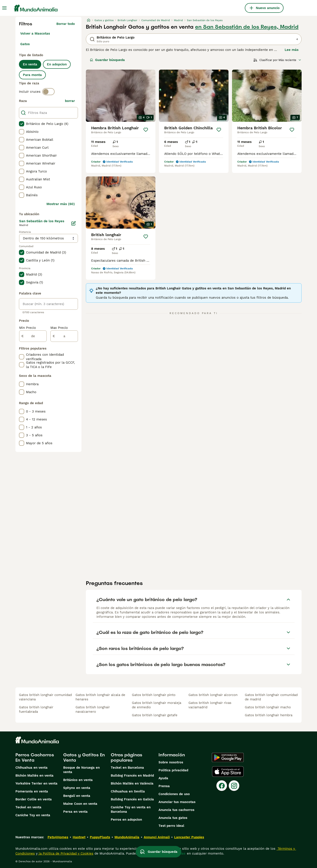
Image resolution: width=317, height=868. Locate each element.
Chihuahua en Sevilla (128, 791)
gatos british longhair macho (268, 707)
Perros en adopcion (126, 820)
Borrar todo (66, 24)
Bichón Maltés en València (132, 783)
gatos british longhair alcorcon (213, 695)
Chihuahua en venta (31, 768)
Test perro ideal (171, 826)
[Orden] (277, 60)
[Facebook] (222, 786)
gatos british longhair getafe (155, 715)
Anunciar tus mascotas (177, 802)
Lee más (292, 50)
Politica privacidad (173, 770)
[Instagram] (234, 786)
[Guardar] (146, 130)
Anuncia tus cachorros (176, 810)
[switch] (48, 92)
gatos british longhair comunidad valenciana (45, 697)
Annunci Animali (157, 837)
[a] (64, 336)
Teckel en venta (28, 807)
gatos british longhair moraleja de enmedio (157, 705)
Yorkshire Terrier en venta (36, 783)
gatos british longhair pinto (154, 695)
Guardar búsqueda (107, 60)
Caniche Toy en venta (33, 815)
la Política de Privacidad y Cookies (65, 853)
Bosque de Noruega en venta (81, 770)
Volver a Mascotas (35, 33)
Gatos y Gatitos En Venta (84, 757)
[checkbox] (22, 124)
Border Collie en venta (34, 799)
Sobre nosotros (171, 762)
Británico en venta (78, 780)
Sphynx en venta (77, 788)
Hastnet (79, 837)
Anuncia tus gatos (173, 818)
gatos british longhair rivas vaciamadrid (210, 705)
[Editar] (74, 223)
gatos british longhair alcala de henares (100, 697)
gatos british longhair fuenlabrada (36, 709)
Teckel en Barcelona (127, 768)
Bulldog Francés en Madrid (132, 775)
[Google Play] (228, 757)
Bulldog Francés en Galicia (132, 799)
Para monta (32, 75)
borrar (70, 101)
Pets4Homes (58, 837)
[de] (33, 336)
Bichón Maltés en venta (34, 775)
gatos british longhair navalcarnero (93, 709)
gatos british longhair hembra (269, 715)
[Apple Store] (228, 772)
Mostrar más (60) (61, 204)
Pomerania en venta (32, 791)
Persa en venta (75, 812)
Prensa (164, 786)
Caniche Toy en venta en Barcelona (131, 809)
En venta (30, 64)
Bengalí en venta (77, 796)
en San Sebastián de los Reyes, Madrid (247, 27)
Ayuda (163, 778)
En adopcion (57, 64)
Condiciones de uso (174, 794)
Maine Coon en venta (80, 804)
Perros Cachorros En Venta (35, 757)
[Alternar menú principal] (4, 8)
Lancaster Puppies (189, 837)
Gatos (25, 44)
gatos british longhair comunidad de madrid (271, 697)
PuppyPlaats (100, 837)
